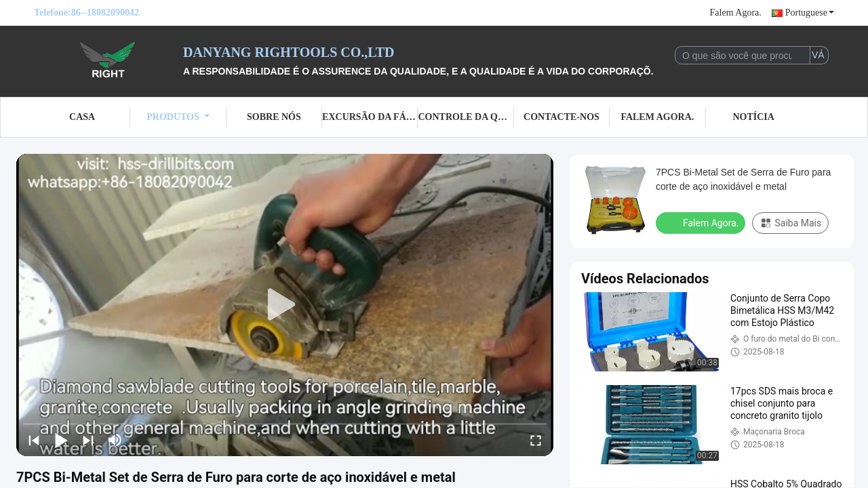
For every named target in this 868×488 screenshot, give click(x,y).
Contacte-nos (561, 117)
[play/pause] (61, 440)
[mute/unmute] (115, 440)
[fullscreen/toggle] (536, 440)
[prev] (34, 440)
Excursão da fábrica (370, 117)
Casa (82, 117)
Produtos (178, 117)
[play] (285, 305)
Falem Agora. (736, 13)
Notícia (753, 117)
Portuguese (810, 13)
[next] (88, 440)
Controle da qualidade (466, 117)
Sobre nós (274, 117)
